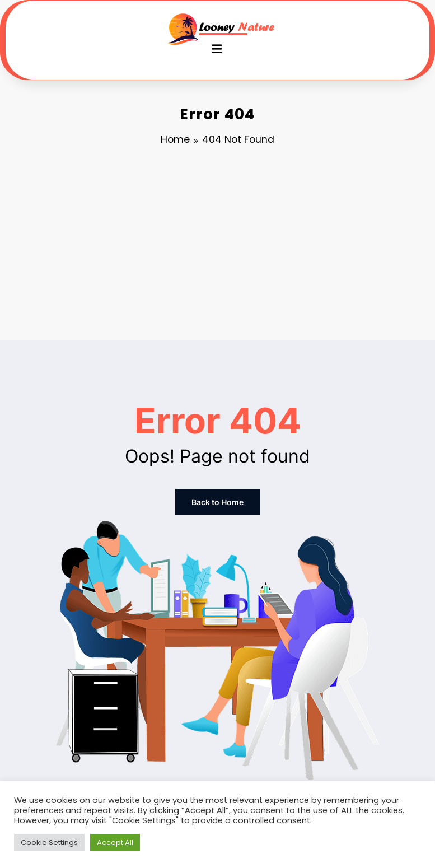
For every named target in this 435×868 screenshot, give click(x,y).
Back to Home (217, 502)
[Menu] (217, 49)
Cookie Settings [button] (49, 843)
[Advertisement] (217, 245)
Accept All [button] (115, 843)
